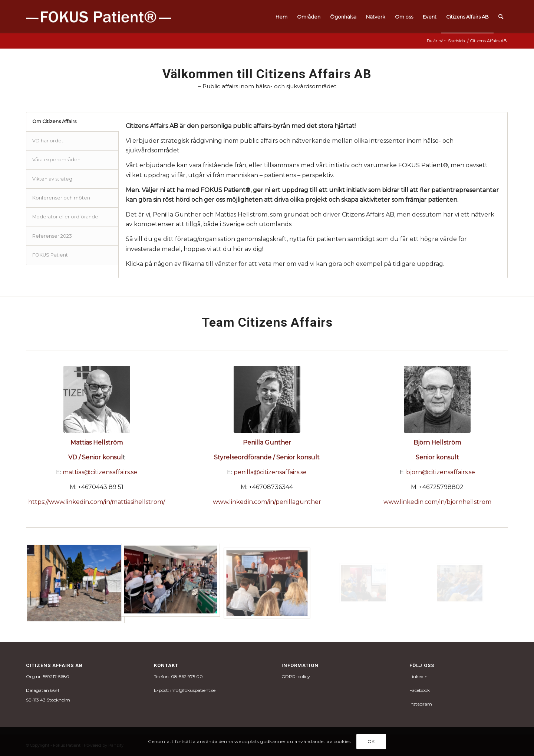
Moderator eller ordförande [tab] (65, 217)
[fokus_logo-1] (98, 17)
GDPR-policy (296, 676)
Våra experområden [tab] (56, 160)
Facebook (420, 690)
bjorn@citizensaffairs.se (441, 472)
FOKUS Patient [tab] (50, 255)
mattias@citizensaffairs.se (100, 472)
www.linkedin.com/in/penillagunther (267, 502)
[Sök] (501, 17)
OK (371, 741)
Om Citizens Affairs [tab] (54, 121)
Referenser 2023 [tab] (52, 236)
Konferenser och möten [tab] (61, 198)
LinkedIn (418, 676)
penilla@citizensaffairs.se (270, 472)
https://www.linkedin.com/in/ (70, 502)
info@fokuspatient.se (193, 690)
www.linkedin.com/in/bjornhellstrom (437, 502)
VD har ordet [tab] (48, 141)
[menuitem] (281, 17)
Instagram (421, 704)
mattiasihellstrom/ (138, 502)
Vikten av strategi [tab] (53, 179)
